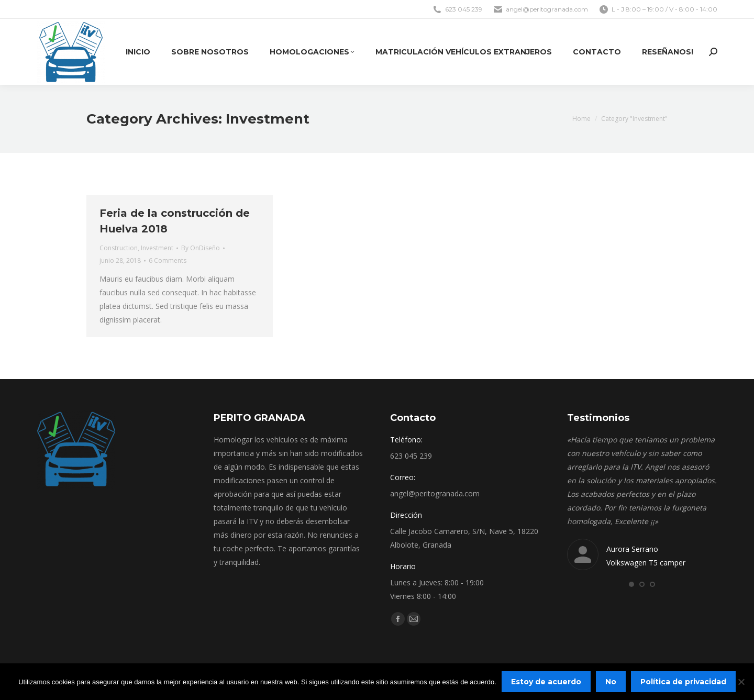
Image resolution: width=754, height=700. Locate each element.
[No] (741, 682)
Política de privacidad (683, 682)
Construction (119, 248)
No (611, 682)
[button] (631, 584)
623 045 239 (457, 9)
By (201, 248)
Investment (157, 248)
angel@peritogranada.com (540, 9)
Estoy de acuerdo (546, 682)
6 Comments (168, 260)
